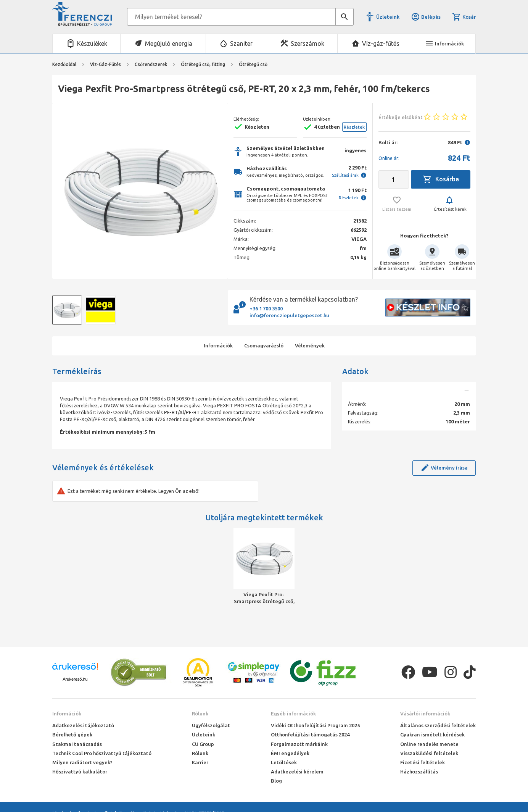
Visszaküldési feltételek (429, 753)
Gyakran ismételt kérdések (432, 735)
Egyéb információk (293, 714)
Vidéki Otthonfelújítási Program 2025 (315, 725)
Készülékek (92, 44)
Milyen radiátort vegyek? (82, 762)
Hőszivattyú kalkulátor (80, 772)
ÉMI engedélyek (290, 753)
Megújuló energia (169, 44)
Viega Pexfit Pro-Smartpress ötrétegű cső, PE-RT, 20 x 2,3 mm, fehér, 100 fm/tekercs (264, 598)
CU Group (203, 744)
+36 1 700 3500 (266, 308)
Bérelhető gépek (72, 735)
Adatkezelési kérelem (297, 772)
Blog (276, 781)
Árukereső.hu (75, 679)
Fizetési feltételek (423, 762)
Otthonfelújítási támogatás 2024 (310, 735)
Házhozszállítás (419, 772)
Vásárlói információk (425, 714)
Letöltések (284, 762)
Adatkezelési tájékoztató (83, 725)
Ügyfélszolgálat (211, 725)
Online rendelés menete (429, 744)
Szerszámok (307, 44)
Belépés (426, 17)
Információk (67, 714)
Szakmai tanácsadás (77, 744)
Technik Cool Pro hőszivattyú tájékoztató (102, 753)
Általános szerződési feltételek (438, 725)
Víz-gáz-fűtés (381, 44)
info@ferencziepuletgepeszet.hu (289, 315)
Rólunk (200, 714)
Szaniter (241, 44)
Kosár (464, 17)
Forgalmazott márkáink (299, 744)
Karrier (200, 762)
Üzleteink (388, 17)
